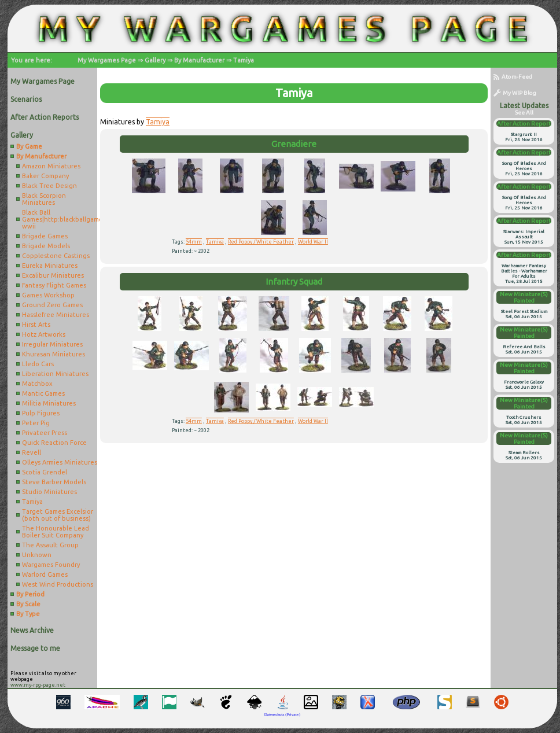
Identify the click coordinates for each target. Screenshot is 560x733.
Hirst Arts (36, 325)
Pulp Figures (41, 413)
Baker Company (45, 176)
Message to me (35, 648)
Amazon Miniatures (51, 166)
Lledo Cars (38, 364)
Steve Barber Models (54, 482)
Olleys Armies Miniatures (60, 462)
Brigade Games (45, 236)
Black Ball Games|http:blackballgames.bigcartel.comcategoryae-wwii (60, 219)
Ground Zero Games (52, 305)
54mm (194, 242)
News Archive (32, 630)
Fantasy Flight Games (54, 285)
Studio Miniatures (49, 492)
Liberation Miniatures (55, 374)
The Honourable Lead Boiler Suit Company (56, 532)
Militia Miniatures (49, 403)
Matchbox (37, 384)
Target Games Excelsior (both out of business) (58, 515)
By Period (30, 594)
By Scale (28, 604)
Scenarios (26, 99)
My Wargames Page (107, 60)
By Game (29, 146)
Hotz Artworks (44, 334)
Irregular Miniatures (52, 344)
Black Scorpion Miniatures (44, 199)
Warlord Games (45, 574)
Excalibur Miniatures (53, 275)
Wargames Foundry (51, 565)
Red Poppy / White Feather (261, 242)
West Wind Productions (58, 584)
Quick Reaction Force (54, 443)
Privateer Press (45, 433)
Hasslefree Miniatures (56, 315)
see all (524, 113)
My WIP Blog (515, 93)
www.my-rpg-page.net (38, 685)
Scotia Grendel (45, 472)
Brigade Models (46, 246)
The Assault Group (50, 545)
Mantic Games (43, 393)
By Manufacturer (199, 60)
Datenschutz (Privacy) (282, 714)
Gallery (155, 60)
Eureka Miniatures (50, 266)
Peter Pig (36, 423)
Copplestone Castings (56, 256)
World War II (313, 242)
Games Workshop (48, 295)
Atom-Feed (513, 77)
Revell (32, 452)
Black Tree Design (49, 186)
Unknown (37, 555)
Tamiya (244, 60)
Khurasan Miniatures (54, 354)
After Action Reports (45, 117)
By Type (28, 614)
